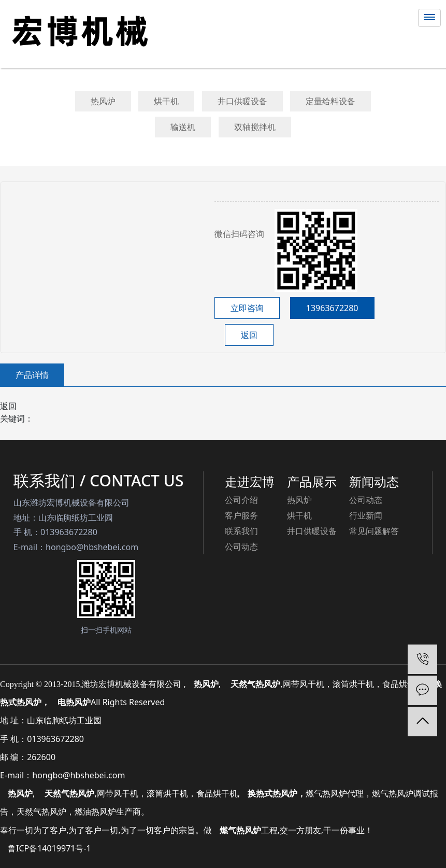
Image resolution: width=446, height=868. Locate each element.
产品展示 (312, 481)
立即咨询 (247, 308)
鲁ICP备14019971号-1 (49, 848)
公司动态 (241, 547)
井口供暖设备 (242, 101)
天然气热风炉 (69, 793)
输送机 (183, 127)
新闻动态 (374, 481)
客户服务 (241, 515)
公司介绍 (241, 500)
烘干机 (166, 101)
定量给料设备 (330, 101)
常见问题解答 (374, 531)
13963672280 (332, 308)
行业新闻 (366, 515)
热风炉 (103, 101)
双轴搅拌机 (255, 127)
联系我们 (241, 531)
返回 (249, 335)
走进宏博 (250, 481)
